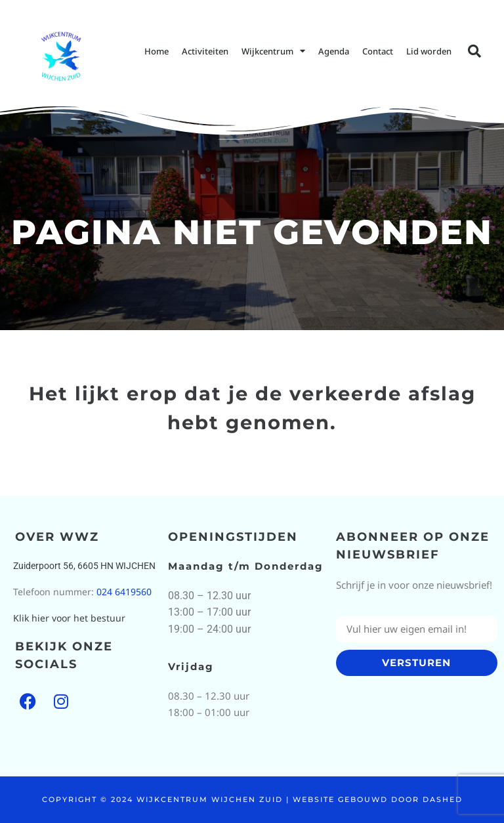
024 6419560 (124, 592)
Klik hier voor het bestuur (69, 618)
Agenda (334, 51)
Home (157, 51)
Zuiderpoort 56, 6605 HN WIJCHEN (84, 566)
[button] (474, 51)
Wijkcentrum (273, 51)
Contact (378, 51)
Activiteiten (205, 51)
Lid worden (429, 51)
